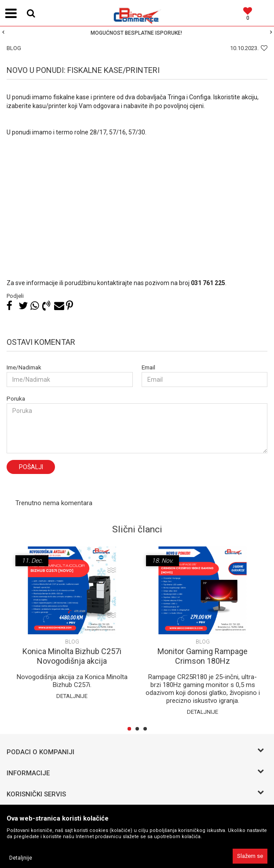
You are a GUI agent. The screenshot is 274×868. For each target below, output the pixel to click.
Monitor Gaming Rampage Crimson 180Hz (203, 656)
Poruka (16, 399)
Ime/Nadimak (24, 367)
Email (148, 367)
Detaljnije (72, 696)
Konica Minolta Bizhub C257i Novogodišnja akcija (72, 656)
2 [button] (139, 729)
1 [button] (131, 729)
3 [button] (147, 729)
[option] (137, 33)
